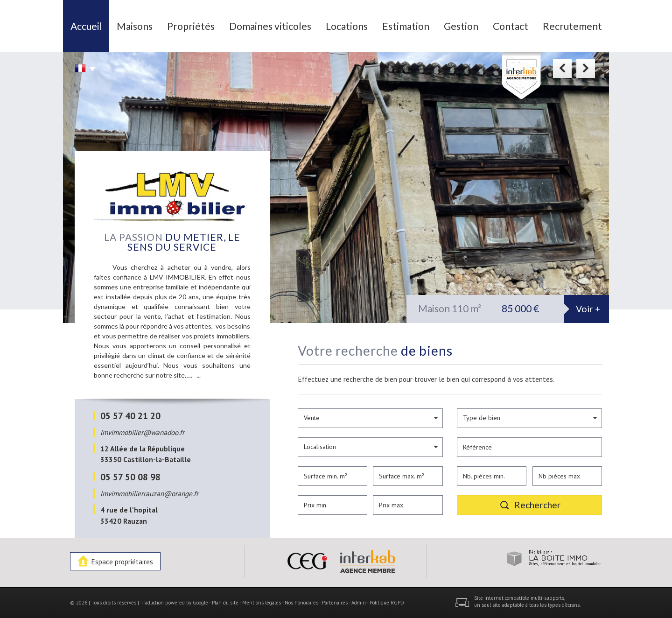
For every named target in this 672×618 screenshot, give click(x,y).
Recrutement (572, 26)
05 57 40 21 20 (130, 416)
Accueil (86, 26)
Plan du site (225, 603)
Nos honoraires (301, 603)
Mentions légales (262, 603)
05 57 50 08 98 (130, 477)
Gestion (461, 26)
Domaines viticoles (270, 26)
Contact (511, 26)
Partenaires (335, 603)
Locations (347, 26)
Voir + (588, 309)
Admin (359, 603)
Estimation (406, 26)
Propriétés (191, 26)
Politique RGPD (387, 603)
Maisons (135, 26)
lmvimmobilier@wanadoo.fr (142, 432)
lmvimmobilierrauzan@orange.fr (149, 493)
